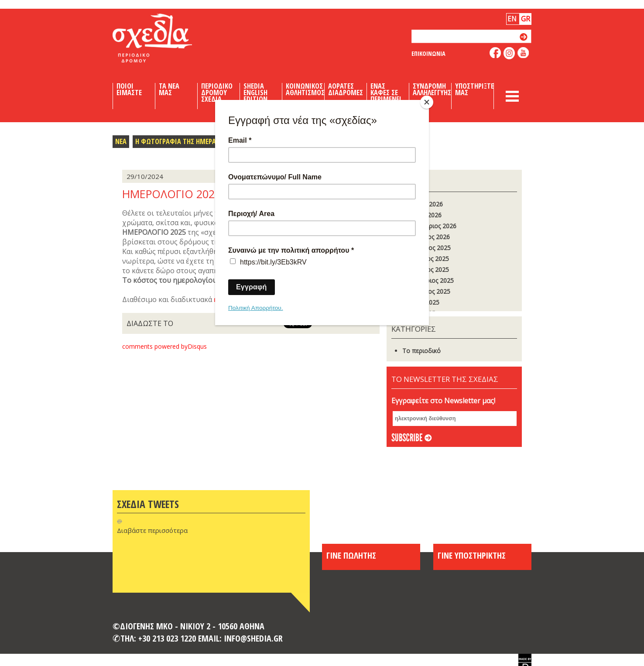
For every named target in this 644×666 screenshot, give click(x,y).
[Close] (427, 102)
